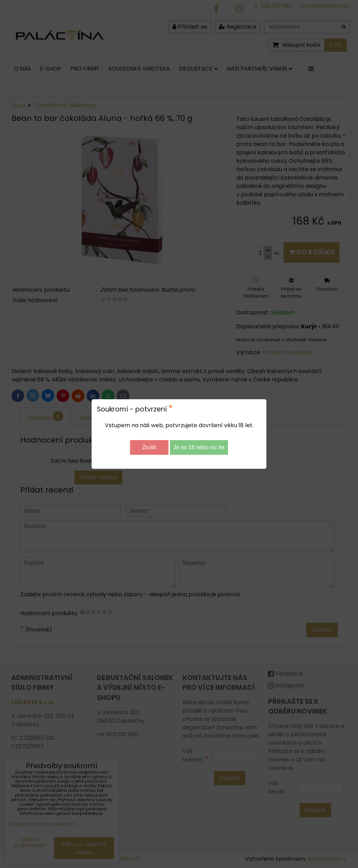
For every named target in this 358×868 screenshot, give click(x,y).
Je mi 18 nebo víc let (199, 447)
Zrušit (149, 447)
